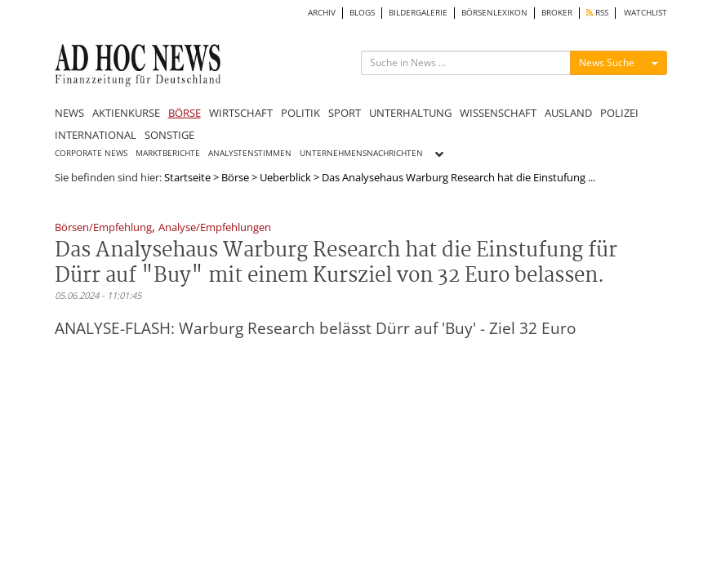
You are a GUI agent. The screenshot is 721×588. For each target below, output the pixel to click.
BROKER (557, 13)
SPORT (345, 113)
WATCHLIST (645, 13)
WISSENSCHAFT (498, 113)
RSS (597, 13)
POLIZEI (619, 113)
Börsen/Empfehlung (103, 228)
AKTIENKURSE (126, 113)
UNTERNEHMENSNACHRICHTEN (361, 153)
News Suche (607, 62)
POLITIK (300, 113)
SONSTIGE (169, 135)
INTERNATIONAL (96, 135)
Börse (235, 177)
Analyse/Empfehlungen (215, 228)
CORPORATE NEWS (91, 153)
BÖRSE (185, 113)
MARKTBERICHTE (168, 153)
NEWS (69, 113)
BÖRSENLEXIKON (494, 13)
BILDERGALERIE (418, 13)
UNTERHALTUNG (410, 113)
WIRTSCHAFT (241, 113)
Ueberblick (285, 177)
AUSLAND (568, 113)
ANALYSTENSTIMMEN (250, 153)
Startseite (187, 177)
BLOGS (362, 13)
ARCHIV (322, 13)
